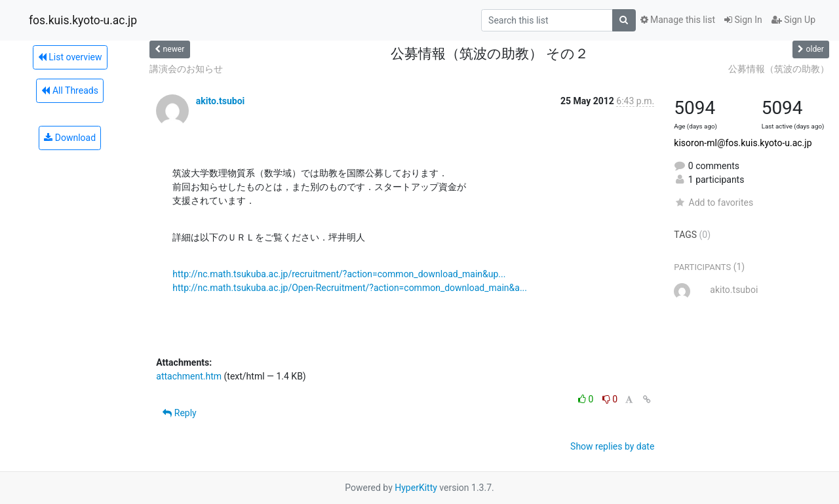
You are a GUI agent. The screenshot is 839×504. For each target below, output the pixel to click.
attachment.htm (189, 376)
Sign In (743, 20)
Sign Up (793, 20)
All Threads (69, 90)
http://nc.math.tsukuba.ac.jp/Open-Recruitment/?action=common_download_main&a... (350, 288)
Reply (179, 413)
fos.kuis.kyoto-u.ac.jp (83, 20)
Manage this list (678, 20)
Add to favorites (713, 203)
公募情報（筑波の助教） (779, 69)
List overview (70, 57)
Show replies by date (612, 446)
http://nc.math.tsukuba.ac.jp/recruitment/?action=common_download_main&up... (339, 274)
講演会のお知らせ (186, 69)
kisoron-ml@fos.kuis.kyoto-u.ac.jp (743, 143)
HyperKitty (416, 488)
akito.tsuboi (220, 101)
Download (70, 138)
